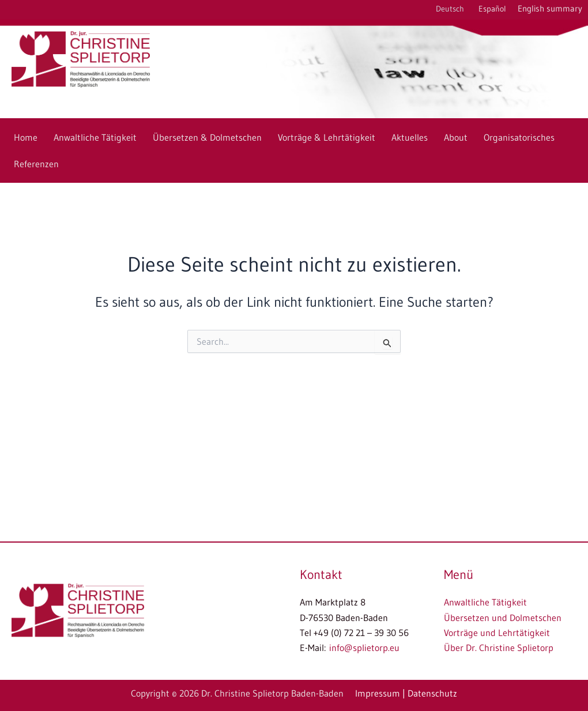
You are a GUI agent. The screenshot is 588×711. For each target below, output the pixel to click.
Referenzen (36, 164)
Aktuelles (410, 137)
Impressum (378, 693)
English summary (550, 8)
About (456, 137)
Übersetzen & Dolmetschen (207, 137)
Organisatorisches (519, 137)
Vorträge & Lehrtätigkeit (327, 137)
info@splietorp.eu (364, 648)
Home (26, 137)
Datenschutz (432, 693)
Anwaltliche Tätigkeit (95, 137)
